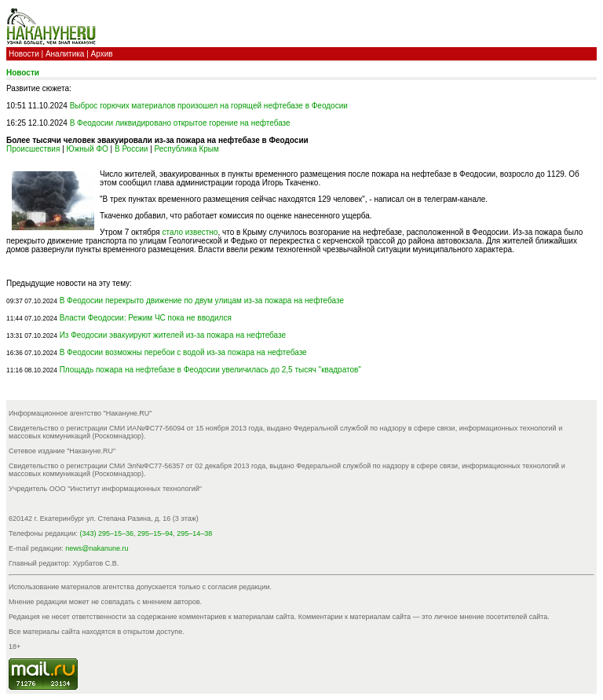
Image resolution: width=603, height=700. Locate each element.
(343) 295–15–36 (107, 533)
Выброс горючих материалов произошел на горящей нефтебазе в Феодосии (209, 106)
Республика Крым (187, 149)
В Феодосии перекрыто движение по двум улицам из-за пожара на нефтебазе (202, 301)
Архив (102, 54)
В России (131, 149)
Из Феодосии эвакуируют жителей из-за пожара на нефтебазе (173, 335)
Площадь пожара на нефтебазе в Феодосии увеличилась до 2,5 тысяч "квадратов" (210, 370)
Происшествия (33, 149)
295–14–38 (194, 533)
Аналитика (65, 54)
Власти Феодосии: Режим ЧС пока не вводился (146, 318)
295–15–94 (155, 533)
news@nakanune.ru (97, 548)
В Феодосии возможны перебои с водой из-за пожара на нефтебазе (183, 352)
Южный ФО (88, 149)
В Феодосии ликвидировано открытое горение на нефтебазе (180, 123)
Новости (24, 54)
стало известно (190, 232)
